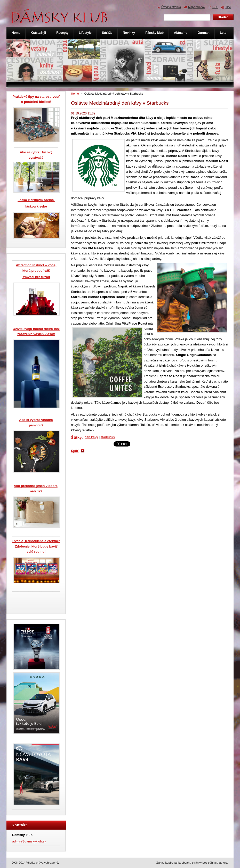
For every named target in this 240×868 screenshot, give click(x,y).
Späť (75, 451)
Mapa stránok (197, 7)
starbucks (108, 437)
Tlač (228, 7)
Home (75, 94)
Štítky (76, 437)
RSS (215, 7)
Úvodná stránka (171, 7)
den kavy (91, 437)
